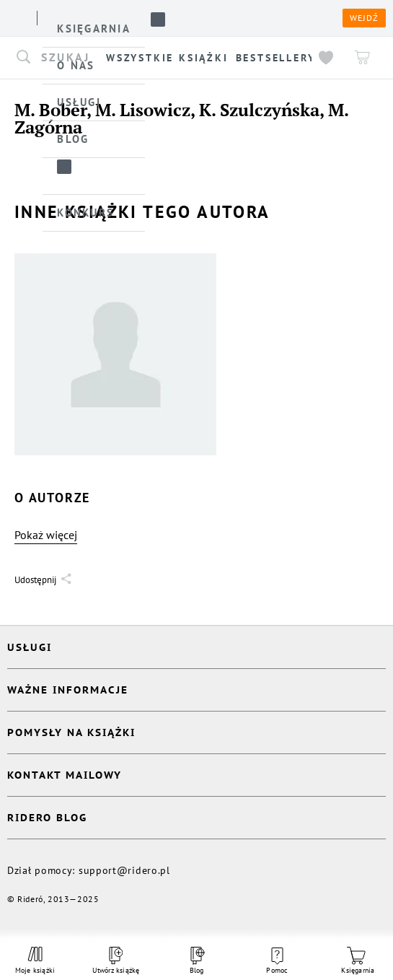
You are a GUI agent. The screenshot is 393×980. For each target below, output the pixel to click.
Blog (196, 961)
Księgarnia (358, 961)
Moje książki (35, 961)
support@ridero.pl (124, 870)
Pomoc (277, 961)
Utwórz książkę (116, 961)
